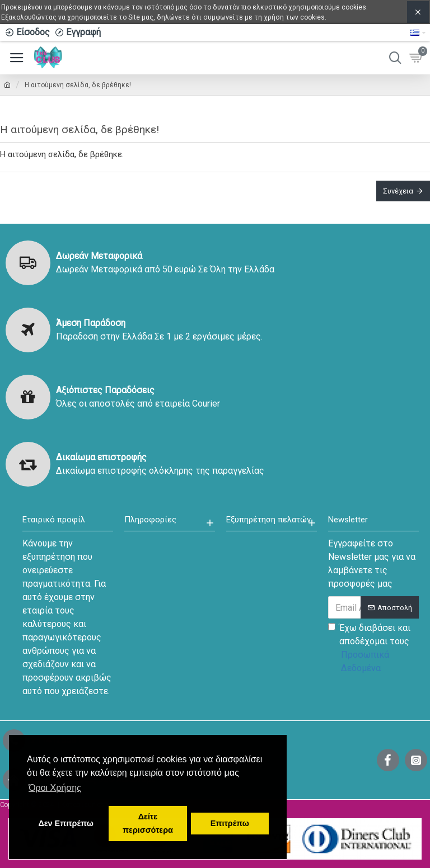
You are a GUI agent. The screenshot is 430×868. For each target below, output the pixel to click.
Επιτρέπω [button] (230, 823)
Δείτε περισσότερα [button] (148, 823)
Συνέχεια (398, 191)
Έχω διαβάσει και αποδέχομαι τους (373, 649)
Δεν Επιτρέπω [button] (66, 823)
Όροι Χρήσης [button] (55, 788)
